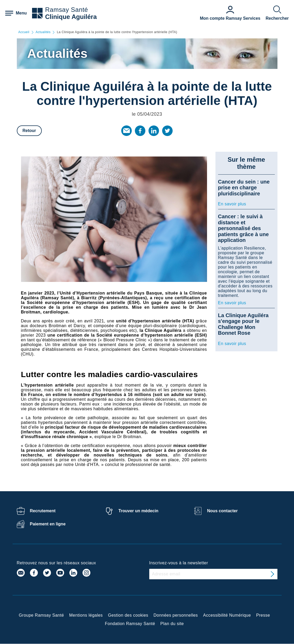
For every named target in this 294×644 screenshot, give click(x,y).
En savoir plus (232, 204)
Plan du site (172, 624)
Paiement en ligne (48, 524)
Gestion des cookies (128, 615)
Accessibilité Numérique (227, 615)
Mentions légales (86, 615)
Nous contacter (222, 511)
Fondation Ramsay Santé (130, 624)
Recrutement (43, 511)
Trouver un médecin (138, 511)
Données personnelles (176, 615)
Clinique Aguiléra (71, 17)
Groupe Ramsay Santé (41, 615)
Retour (29, 131)
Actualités (43, 32)
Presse (263, 615)
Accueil (24, 32)
